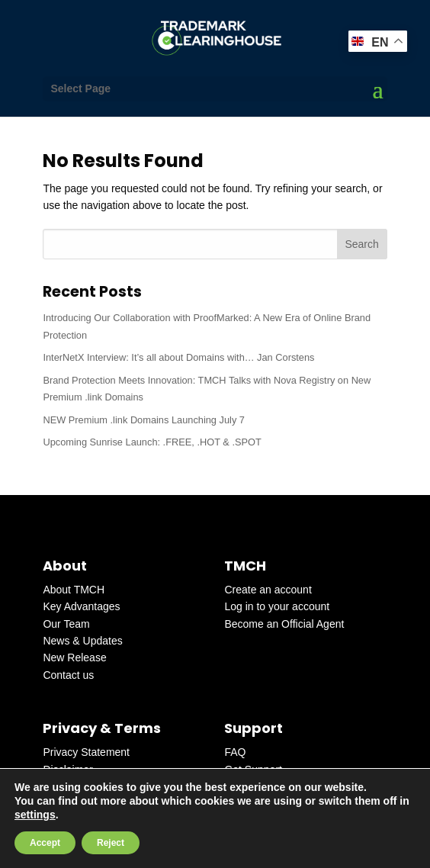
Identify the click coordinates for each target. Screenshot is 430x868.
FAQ (235, 752)
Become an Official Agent (284, 624)
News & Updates (82, 641)
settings (35, 815)
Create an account (268, 590)
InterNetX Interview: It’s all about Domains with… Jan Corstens (178, 357)
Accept (45, 843)
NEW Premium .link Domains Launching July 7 (144, 420)
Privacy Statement (86, 752)
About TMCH (74, 590)
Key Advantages (81, 606)
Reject (111, 843)
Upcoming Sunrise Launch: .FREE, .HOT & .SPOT (152, 442)
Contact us (68, 675)
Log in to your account (277, 606)
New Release (74, 657)
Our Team (66, 624)
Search (361, 244)
